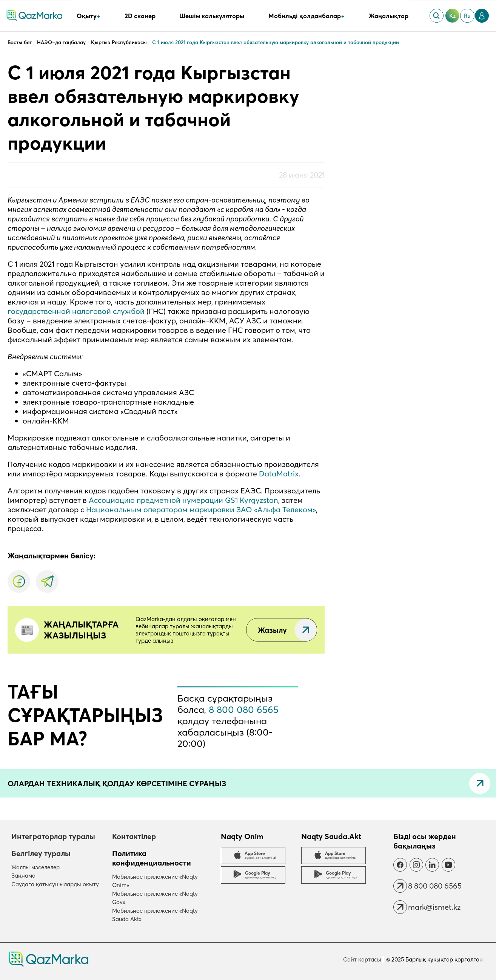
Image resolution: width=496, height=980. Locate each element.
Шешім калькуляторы (212, 16)
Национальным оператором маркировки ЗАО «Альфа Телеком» (201, 509)
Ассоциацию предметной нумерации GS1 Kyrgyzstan (183, 500)
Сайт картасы (362, 959)
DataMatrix (279, 474)
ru (468, 16)
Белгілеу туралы (41, 853)
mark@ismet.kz (434, 907)
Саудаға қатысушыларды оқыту (55, 884)
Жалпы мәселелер (35, 867)
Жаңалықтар (389, 16)
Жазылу (272, 630)
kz (452, 16)
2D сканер (140, 16)
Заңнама (23, 876)
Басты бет (20, 42)
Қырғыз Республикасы (120, 42)
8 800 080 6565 (244, 709)
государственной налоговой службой (76, 311)
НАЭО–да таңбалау (62, 42)
